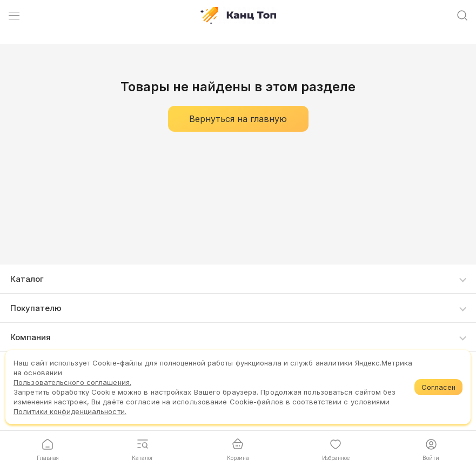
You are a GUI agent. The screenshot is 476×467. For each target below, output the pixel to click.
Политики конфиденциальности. (70, 411)
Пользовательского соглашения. (72, 382)
